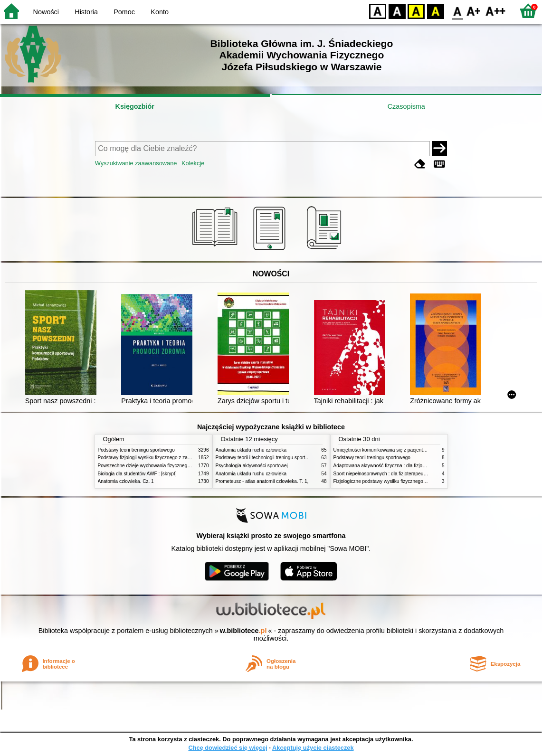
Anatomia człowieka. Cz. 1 (126, 481)
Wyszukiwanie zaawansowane (136, 163)
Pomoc (124, 12)
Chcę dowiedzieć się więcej (228, 748)
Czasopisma (406, 106)
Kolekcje (193, 163)
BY (435, 11)
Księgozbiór (135, 106)
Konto (160, 12)
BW (397, 11)
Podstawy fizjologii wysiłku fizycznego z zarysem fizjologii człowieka (170, 458)
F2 (496, 11)
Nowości (46, 12)
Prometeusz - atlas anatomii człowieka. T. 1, (262, 481)
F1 (474, 11)
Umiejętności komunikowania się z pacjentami (382, 450)
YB (416, 11)
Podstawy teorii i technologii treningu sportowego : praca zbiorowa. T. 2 (291, 458)
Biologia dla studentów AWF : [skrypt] (137, 474)
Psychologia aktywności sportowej (252, 466)
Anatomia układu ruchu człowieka (251, 450)
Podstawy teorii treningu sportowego (136, 450)
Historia (86, 12)
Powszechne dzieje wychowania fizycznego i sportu (152, 466)
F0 (457, 11)
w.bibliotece (243, 631)
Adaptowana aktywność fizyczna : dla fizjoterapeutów (390, 466)
